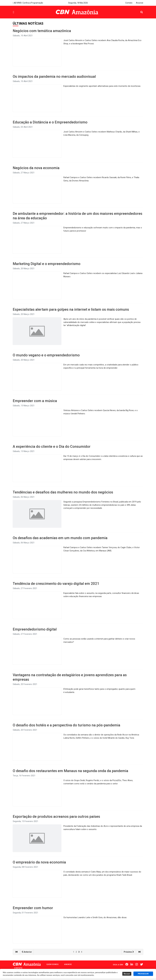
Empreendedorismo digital (35, 629)
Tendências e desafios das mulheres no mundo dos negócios (63, 492)
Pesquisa (139, 10)
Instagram (137, 964)
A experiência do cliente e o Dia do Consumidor (52, 446)
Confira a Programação (28, 3)
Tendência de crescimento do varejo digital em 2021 (56, 584)
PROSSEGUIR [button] (143, 974)
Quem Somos (52, 964)
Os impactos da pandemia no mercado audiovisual (54, 76)
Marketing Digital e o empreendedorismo (47, 264)
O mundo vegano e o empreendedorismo (46, 355)
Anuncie (140, 3)
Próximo (129, 952)
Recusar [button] (127, 974)
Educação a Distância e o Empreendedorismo (50, 122)
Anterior (27, 952)
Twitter (142, 964)
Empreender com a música (35, 401)
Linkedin (132, 964)
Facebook (128, 964)
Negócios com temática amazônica (42, 31)
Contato (129, 3)
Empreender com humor (33, 908)
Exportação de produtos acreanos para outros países (56, 817)
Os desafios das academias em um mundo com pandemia (60, 538)
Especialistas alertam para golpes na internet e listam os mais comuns (71, 309)
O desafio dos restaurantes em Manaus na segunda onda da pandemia (70, 771)
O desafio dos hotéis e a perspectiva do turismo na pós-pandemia (66, 725)
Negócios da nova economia (36, 168)
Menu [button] (20, 12)
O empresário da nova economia (39, 862)
